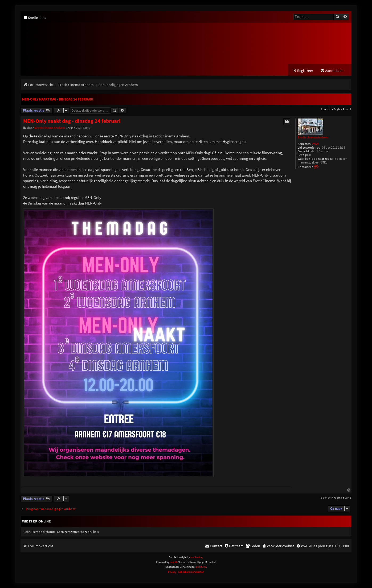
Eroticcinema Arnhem (313, 137)
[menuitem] (332, 71)
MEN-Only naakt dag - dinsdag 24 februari (58, 99)
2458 (315, 144)
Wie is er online (36, 521)
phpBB (174, 562)
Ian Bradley (197, 557)
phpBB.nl (201, 567)
